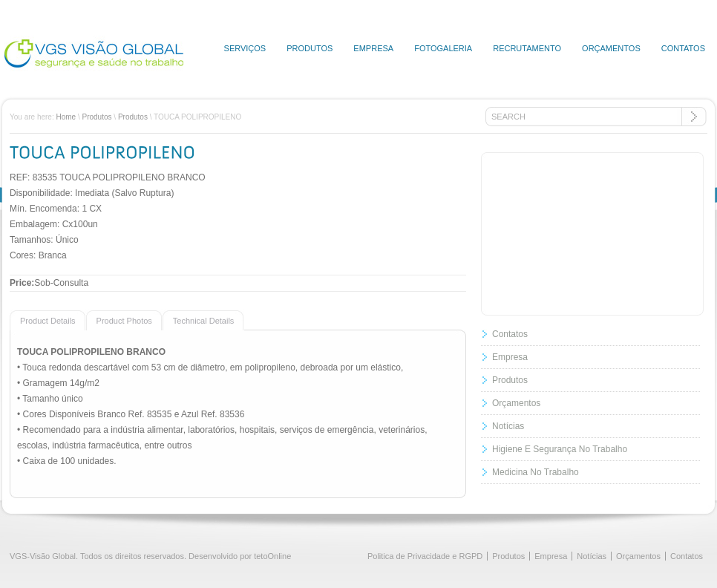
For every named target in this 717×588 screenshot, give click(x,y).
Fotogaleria (443, 48)
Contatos (683, 48)
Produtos (310, 48)
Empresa (373, 48)
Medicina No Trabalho (536, 472)
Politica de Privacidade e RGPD (425, 556)
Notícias (508, 426)
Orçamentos (611, 48)
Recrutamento (527, 48)
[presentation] (43, 320)
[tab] (48, 320)
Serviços (245, 48)
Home (66, 117)
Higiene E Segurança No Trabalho (560, 449)
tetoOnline (272, 556)
